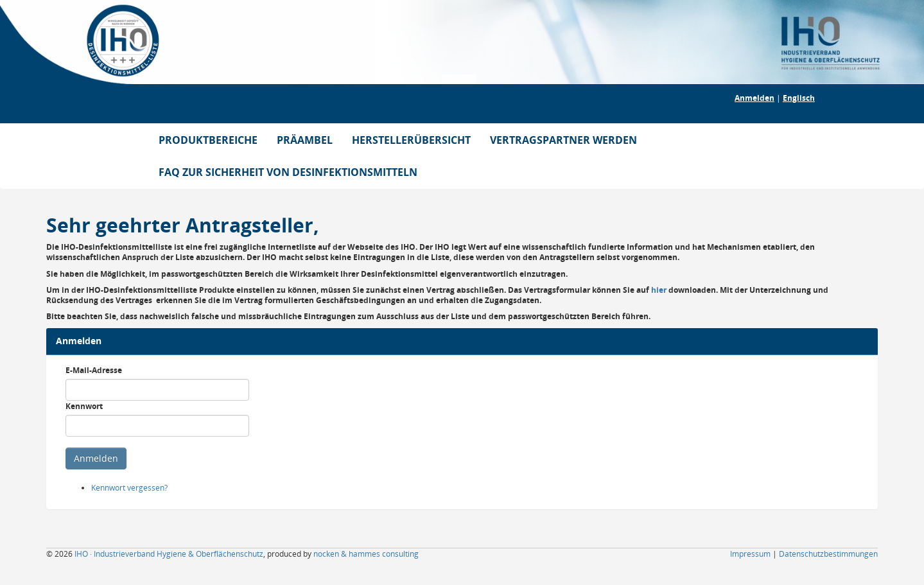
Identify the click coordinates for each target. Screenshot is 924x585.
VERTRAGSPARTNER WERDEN (563, 140)
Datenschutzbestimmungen (828, 554)
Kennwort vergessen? (129, 488)
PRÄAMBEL (305, 140)
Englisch (799, 98)
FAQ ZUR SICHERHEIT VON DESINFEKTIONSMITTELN (288, 172)
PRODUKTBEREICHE (208, 140)
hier (659, 290)
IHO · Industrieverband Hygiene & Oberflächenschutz (169, 554)
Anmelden (754, 98)
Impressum (750, 554)
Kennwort (84, 406)
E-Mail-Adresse (94, 370)
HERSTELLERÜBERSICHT (411, 140)
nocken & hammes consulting (366, 554)
